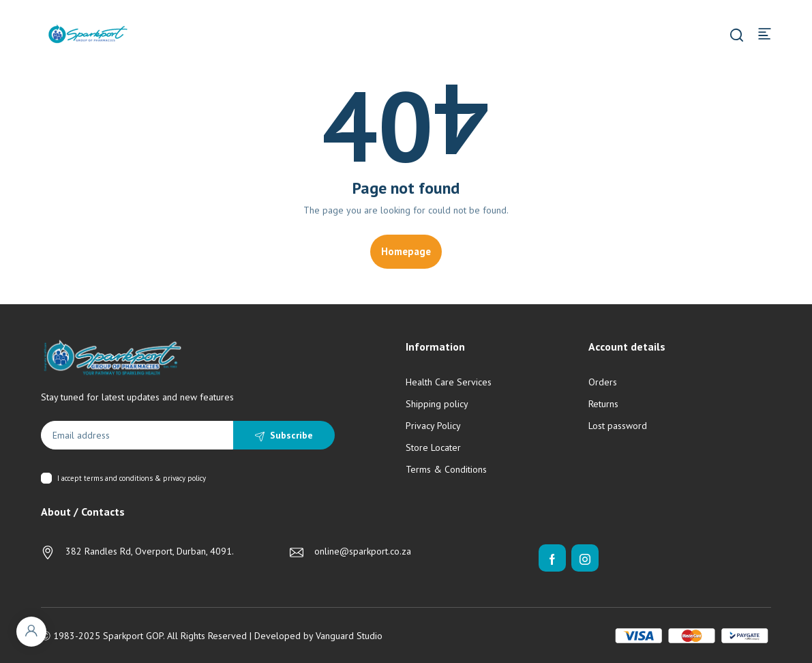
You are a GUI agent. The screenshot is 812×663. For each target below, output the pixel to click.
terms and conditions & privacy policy (145, 478)
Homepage (406, 251)
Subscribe (291, 435)
